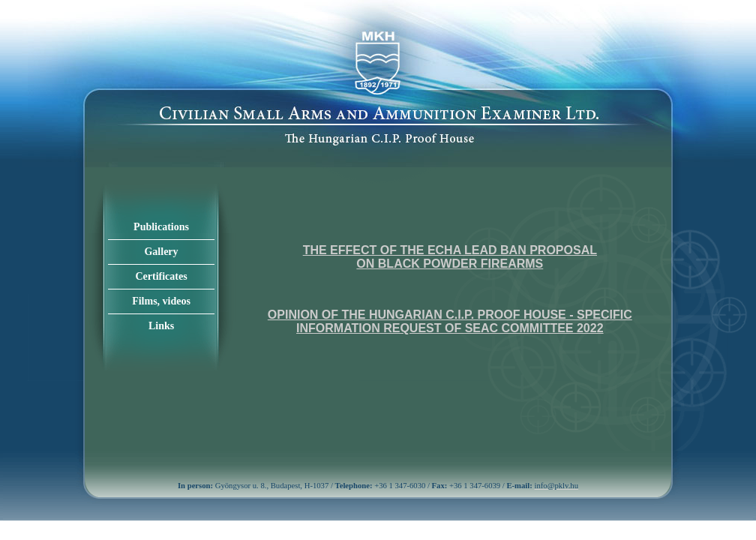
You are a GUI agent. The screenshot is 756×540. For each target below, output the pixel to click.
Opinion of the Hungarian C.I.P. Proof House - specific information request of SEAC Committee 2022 (450, 321)
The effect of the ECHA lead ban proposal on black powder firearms (450, 257)
